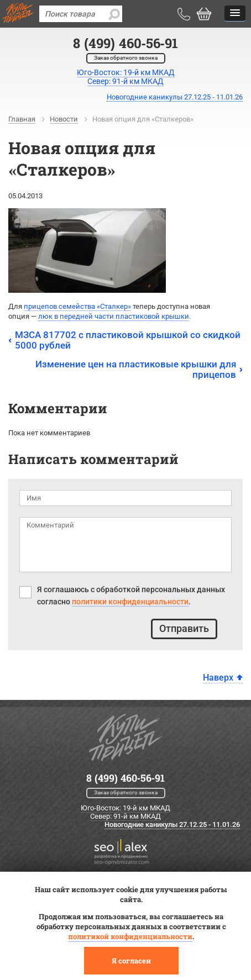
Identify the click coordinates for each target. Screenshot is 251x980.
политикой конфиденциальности (130, 936)
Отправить (184, 628)
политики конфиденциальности (130, 602)
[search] (114, 14)
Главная (22, 119)
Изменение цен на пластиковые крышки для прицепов (136, 369)
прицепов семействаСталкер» (77, 306)
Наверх (218, 678)
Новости (64, 119)
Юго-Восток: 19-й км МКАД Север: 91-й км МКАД (125, 812)
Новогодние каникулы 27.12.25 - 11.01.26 (175, 97)
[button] (235, 14)
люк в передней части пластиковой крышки (114, 316)
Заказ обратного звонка (126, 58)
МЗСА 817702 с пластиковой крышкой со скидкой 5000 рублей (128, 340)
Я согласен (131, 961)
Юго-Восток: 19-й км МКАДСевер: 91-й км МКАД (126, 77)
